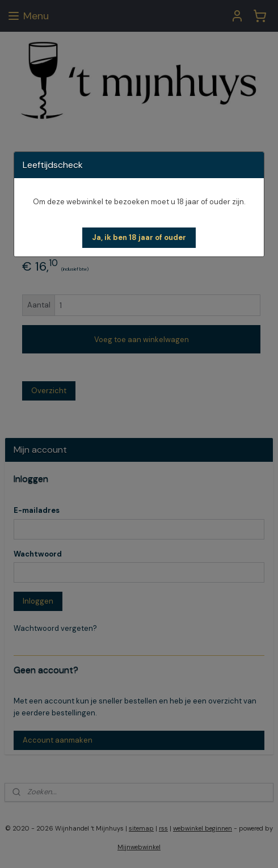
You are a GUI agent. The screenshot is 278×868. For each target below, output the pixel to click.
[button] (139, 238)
